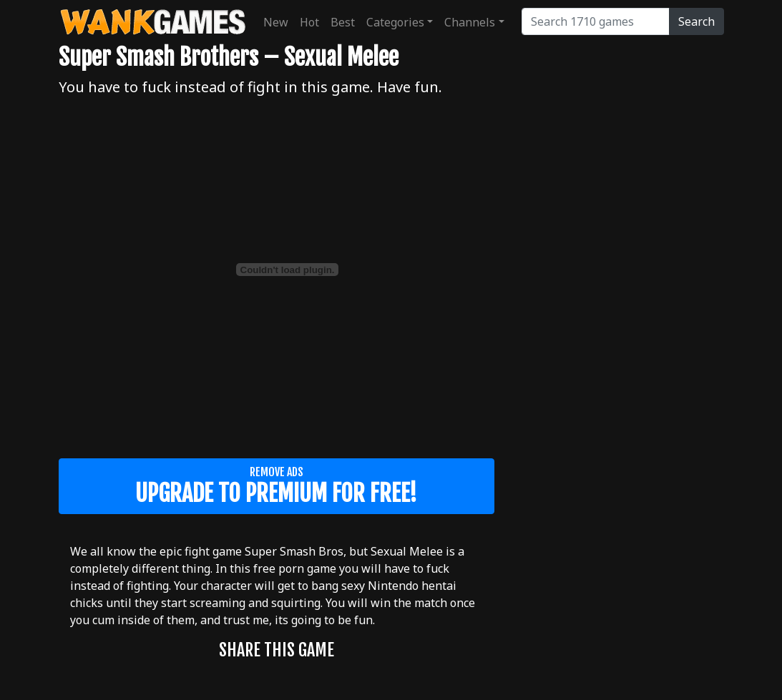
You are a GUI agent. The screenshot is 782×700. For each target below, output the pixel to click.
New (276, 22)
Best (343, 22)
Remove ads (277, 486)
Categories (395, 22)
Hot (309, 22)
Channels (470, 22)
